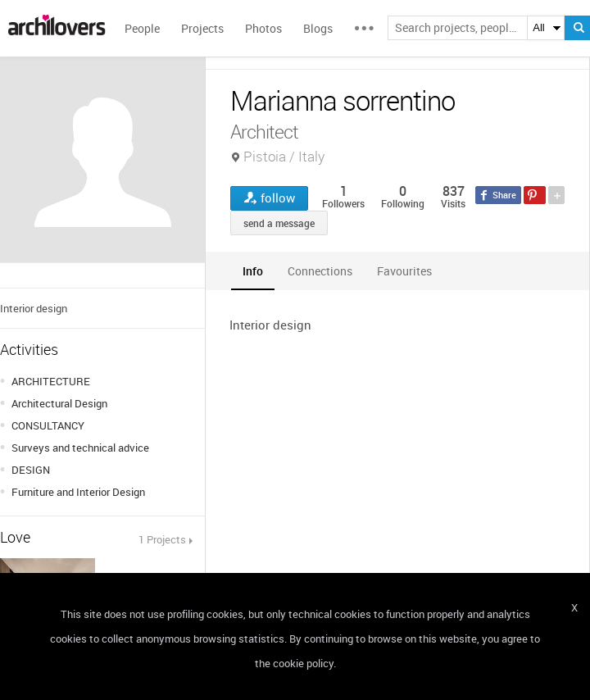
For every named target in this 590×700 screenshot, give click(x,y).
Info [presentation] (253, 271)
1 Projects (162, 539)
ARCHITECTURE (51, 381)
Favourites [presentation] (404, 271)
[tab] (253, 271)
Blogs (318, 28)
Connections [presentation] (320, 271)
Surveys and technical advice (80, 448)
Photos (263, 28)
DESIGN (31, 470)
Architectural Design (59, 403)
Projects (202, 28)
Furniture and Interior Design (78, 492)
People (142, 28)
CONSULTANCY (48, 425)
